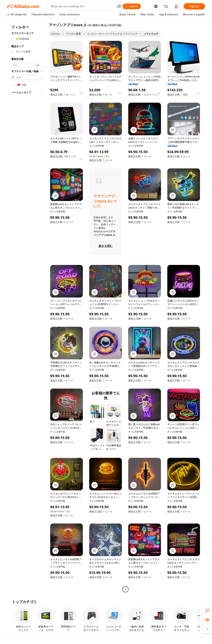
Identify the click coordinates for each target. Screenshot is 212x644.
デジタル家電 (73, 34)
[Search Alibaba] (82, 6)
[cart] (167, 7)
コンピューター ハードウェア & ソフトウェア (112, 34)
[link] (207, 611)
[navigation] (27, 307)
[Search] (132, 6)
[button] (119, 6)
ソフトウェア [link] (151, 34)
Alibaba (55, 34)
